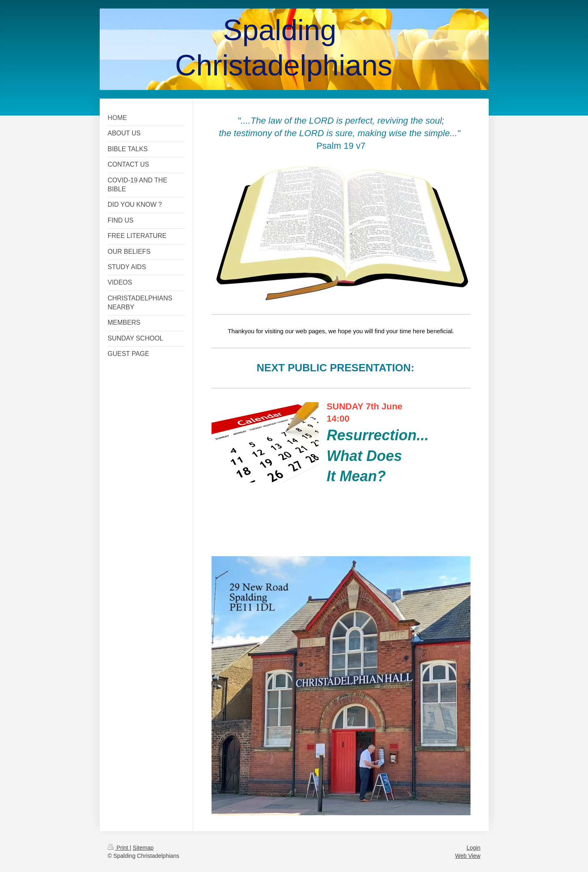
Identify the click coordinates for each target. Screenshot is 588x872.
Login (473, 848)
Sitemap (143, 848)
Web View (468, 856)
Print (119, 848)
